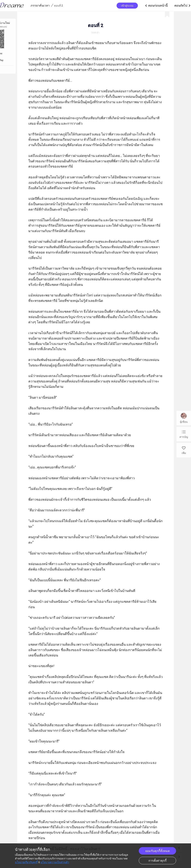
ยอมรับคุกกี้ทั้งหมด (158, 851)
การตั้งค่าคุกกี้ (158, 861)
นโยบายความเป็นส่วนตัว (55, 862)
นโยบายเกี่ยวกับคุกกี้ (26, 862)
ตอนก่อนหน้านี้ (156, 6)
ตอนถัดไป (183, 6)
